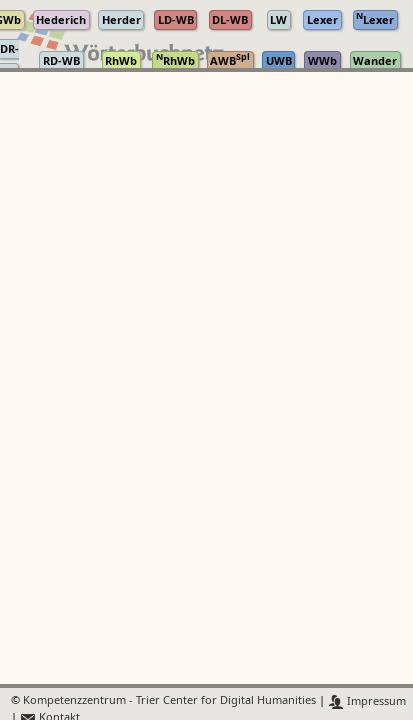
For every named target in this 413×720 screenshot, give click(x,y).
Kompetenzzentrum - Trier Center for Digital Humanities (169, 701)
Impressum (367, 701)
